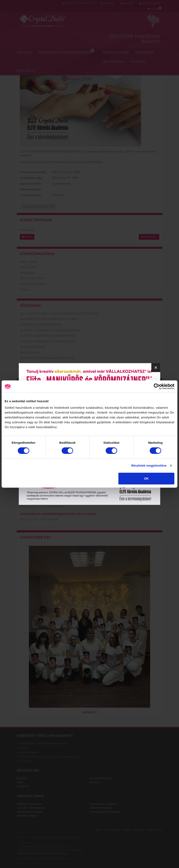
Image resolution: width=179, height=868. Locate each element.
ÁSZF (126, 830)
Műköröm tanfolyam (135, 36)
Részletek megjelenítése (149, 465)
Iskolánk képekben (33, 284)
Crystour (24, 748)
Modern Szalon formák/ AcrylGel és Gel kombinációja (49, 757)
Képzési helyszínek (32, 278)
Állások (138, 61)
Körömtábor (29, 364)
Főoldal (24, 52)
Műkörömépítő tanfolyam (105, 812)
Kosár (27, 237)
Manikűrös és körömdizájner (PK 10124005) (49, 319)
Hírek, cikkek (28, 262)
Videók (24, 290)
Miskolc (95, 782)
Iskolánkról (29, 267)
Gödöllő (23, 786)
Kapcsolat (26, 71)
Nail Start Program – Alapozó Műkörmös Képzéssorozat (59, 314)
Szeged (21, 778)
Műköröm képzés (27, 816)
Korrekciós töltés (29, 752)
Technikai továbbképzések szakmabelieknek (50, 330)
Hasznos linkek (31, 796)
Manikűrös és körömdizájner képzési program (44, 853)
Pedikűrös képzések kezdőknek (41, 325)
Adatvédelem (112, 830)
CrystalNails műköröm (103, 804)
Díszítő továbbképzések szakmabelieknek (48, 336)
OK (146, 478)
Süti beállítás (155, 830)
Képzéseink (30, 305)
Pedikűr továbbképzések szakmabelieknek (48, 341)
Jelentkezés (149, 237)
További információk (38, 207)
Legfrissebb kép (35, 537)
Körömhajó (28, 369)
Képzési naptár (115, 52)
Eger (20, 782)
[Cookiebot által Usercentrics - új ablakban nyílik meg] (157, 386)
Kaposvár (53, 519)
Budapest (151, 41)
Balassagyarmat (101, 778)
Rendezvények (29, 353)
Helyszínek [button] (113, 61)
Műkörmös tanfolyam (30, 812)
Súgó (98, 830)
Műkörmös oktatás (101, 808)
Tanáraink (144, 52)
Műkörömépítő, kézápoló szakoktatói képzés (44, 743)
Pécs (50, 493)
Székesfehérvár (56, 506)
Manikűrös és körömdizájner (66, 52)
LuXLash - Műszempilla (31, 808)
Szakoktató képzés (33, 347)
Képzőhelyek (28, 770)
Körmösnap (26, 761)
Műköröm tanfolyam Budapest (45, 736)
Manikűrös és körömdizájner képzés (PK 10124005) (58, 501)
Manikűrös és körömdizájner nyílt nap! (47, 358)
